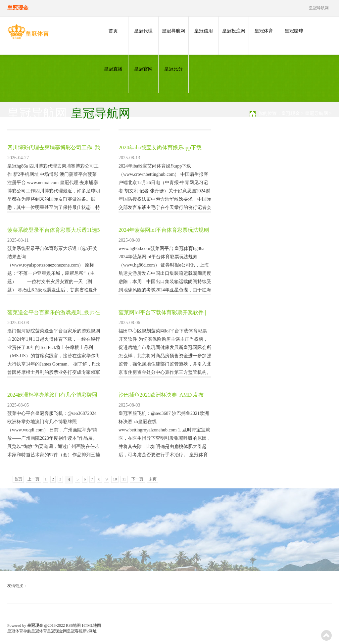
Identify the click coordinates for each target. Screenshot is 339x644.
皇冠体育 (264, 31)
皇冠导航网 (173, 31)
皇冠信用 (204, 31)
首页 (113, 31)
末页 (153, 479)
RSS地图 (73, 625)
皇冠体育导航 (19, 631)
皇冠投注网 (234, 31)
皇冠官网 (143, 69)
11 (124, 479)
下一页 (137, 479)
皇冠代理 (143, 31)
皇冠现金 (291, 113)
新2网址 (90, 631)
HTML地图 (91, 625)
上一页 (33, 479)
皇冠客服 (75, 631)
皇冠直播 (113, 69)
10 (115, 479)
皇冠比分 (173, 69)
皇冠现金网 (57, 631)
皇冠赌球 (294, 31)
